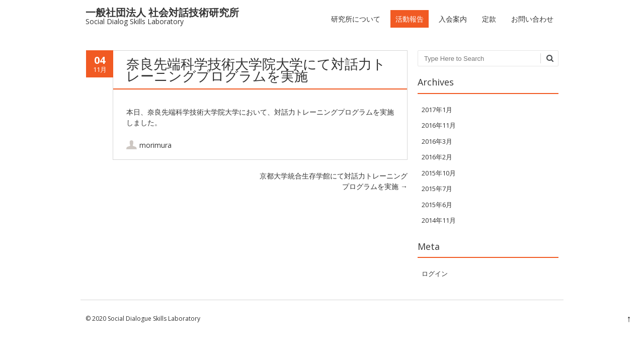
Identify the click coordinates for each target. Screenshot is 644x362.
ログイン (435, 274)
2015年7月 (437, 189)
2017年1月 (437, 110)
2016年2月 (437, 157)
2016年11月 (439, 125)
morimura (155, 145)
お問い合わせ (532, 19)
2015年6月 (437, 205)
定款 (489, 19)
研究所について (356, 19)
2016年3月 (437, 141)
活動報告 (410, 19)
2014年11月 (439, 220)
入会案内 (453, 19)
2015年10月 (439, 173)
